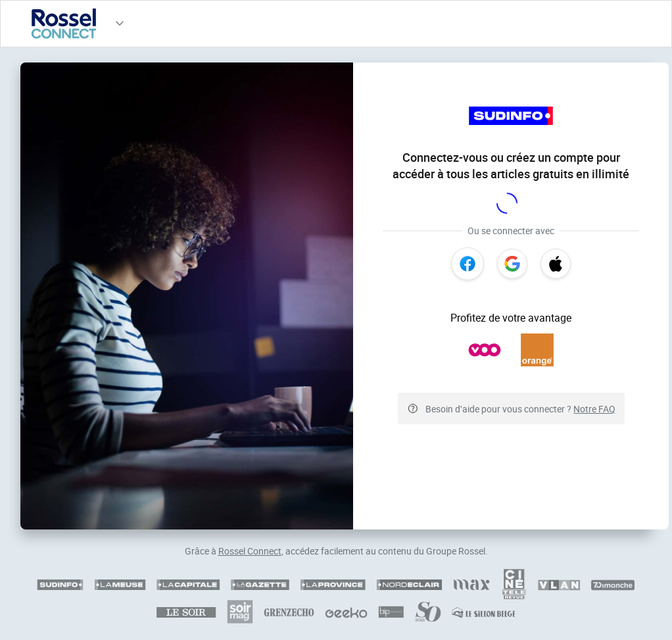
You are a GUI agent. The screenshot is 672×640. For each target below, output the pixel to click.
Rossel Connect (250, 551)
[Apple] (556, 264)
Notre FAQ (594, 409)
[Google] (512, 264)
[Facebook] (468, 264)
